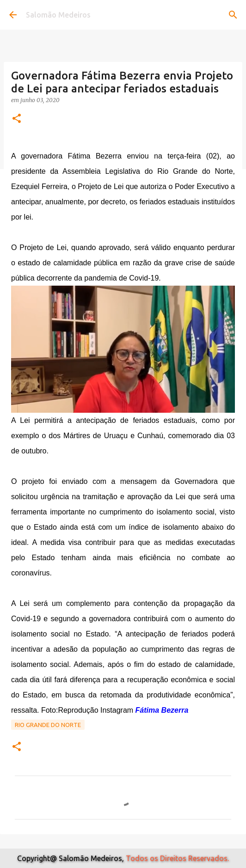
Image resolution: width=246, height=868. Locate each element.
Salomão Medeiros (58, 15)
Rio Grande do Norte (48, 725)
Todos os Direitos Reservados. (177, 858)
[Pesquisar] (233, 15)
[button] (17, 119)
